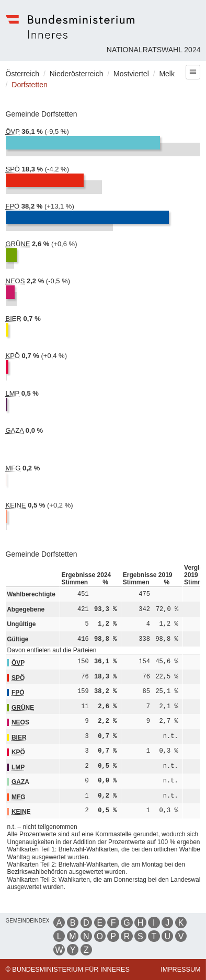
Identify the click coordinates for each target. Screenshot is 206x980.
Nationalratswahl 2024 (154, 50)
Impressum (180, 970)
